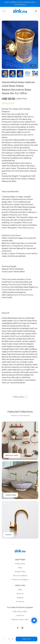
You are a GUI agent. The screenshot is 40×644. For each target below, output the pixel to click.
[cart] (36, 11)
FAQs (20, 568)
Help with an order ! (20, 612)
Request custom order (20, 619)
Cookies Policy (20, 572)
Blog (20, 590)
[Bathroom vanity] (20, 441)
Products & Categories (20, 580)
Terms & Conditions (20, 576)
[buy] (27, 639)
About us (20, 594)
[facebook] (18, 628)
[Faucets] (20, 520)
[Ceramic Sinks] (20, 480)
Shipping (20, 598)
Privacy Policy (20, 564)
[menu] (4, 11)
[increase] (13, 639)
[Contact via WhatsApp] (34, 620)
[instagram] (22, 628)
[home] (20, 11)
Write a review (20, 397)
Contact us (20, 602)
